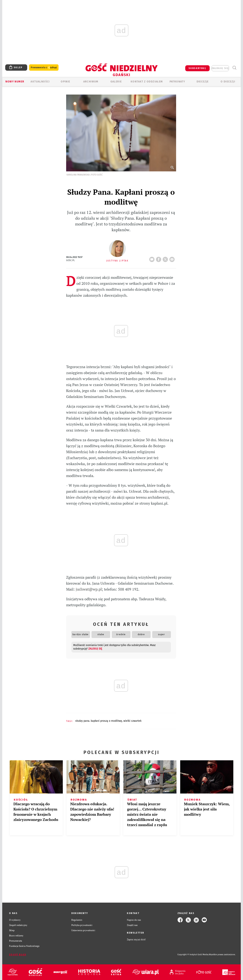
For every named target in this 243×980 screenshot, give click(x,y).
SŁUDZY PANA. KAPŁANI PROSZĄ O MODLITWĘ (99, 721)
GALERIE (116, 82)
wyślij (173, 258)
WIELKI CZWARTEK (132, 721)
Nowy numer (15, 82)
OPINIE (65, 82)
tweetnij (166, 258)
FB (159, 258)
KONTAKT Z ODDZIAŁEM (147, 82)
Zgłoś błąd (18, 955)
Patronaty (177, 82)
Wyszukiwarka (234, 68)
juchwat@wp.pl (89, 589)
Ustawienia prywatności (83, 930)
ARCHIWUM (91, 82)
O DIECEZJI (228, 82)
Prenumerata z (44, 68)
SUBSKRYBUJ (197, 68)
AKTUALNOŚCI (40, 82)
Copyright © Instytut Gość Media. (193, 955)
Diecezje (203, 82)
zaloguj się (220, 68)
